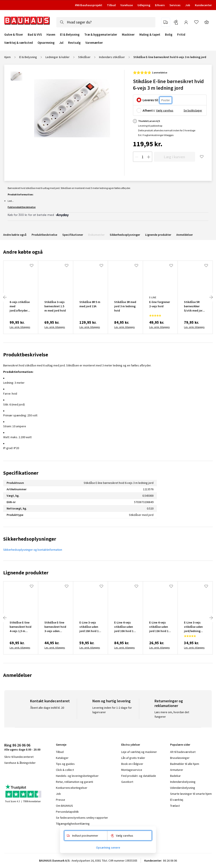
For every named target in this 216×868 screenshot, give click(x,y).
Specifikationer (73, 235)
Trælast (175, 806)
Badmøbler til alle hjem (185, 764)
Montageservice (132, 770)
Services (175, 5)
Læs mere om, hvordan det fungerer (172, 714)
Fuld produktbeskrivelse (22, 207)
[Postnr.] (166, 100)
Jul (61, 43)
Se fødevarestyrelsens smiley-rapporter (82, 818)
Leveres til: (151, 100)
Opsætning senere (108, 848)
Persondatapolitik (67, 812)
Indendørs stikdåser (112, 57)
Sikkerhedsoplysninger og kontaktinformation (33, 550)
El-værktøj (177, 800)
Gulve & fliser (14, 35)
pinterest (36, 774)
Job (188, 5)
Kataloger (62, 758)
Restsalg (74, 43)
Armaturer (177, 770)
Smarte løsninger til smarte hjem (191, 794)
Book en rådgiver (132, 764)
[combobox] (106, 22)
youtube (26, 774)
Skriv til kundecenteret (19, 757)
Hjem (7, 57)
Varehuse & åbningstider (20, 763)
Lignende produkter (158, 235)
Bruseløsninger (180, 758)
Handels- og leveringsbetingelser (77, 776)
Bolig (169, 35)
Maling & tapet (150, 35)
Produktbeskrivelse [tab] (26, 355)
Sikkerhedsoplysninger (125, 235)
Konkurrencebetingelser (72, 788)
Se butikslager (193, 110)
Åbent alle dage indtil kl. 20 (47, 708)
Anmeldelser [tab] (18, 675)
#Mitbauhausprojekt (89, 5)
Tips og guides (65, 764)
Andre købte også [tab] (23, 252)
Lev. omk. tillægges (20, 327)
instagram (15, 774)
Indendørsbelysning (183, 782)
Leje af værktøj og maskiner (139, 752)
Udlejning (144, 5)
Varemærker (94, 43)
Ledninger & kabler (58, 57)
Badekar (175, 776)
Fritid (181, 35)
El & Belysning (70, 35)
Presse (61, 800)
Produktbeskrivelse (44, 235)
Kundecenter (203, 5)
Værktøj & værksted (19, 43)
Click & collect (65, 770)
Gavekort (127, 782)
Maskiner (128, 35)
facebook (6, 774)
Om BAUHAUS (64, 806)
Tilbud (111, 5)
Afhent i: (149, 110)
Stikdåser (84, 57)
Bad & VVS (35, 35)
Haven (51, 35)
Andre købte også (15, 235)
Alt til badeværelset (183, 752)
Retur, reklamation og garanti (74, 782)
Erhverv (160, 5)
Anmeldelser (185, 235)
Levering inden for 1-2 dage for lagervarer (112, 710)
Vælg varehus (165, 110)
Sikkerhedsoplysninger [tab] (30, 539)
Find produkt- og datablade (139, 776)
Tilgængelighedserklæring (73, 824)
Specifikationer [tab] (21, 473)
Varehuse (127, 5)
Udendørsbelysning (183, 788)
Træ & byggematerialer (101, 35)
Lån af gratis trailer (133, 758)
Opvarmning (46, 43)
